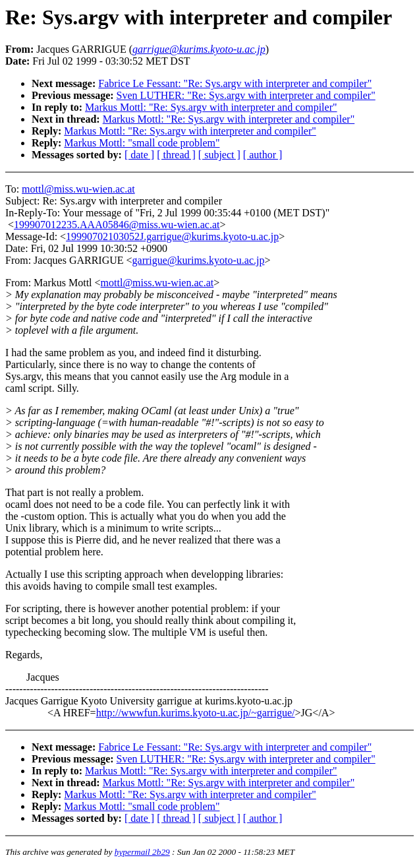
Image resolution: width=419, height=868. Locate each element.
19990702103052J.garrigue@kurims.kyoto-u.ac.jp (172, 236)
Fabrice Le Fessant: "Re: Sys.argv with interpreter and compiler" (235, 83)
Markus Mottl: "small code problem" (142, 143)
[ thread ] (176, 155)
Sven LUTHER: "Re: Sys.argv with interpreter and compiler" (246, 95)
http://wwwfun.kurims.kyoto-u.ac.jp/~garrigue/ (196, 713)
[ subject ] (219, 155)
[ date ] (139, 155)
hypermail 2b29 (142, 852)
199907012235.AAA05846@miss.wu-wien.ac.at (117, 225)
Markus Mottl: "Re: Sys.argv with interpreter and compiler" (211, 107)
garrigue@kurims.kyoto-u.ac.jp (199, 260)
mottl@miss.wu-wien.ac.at (78, 189)
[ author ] (263, 155)
